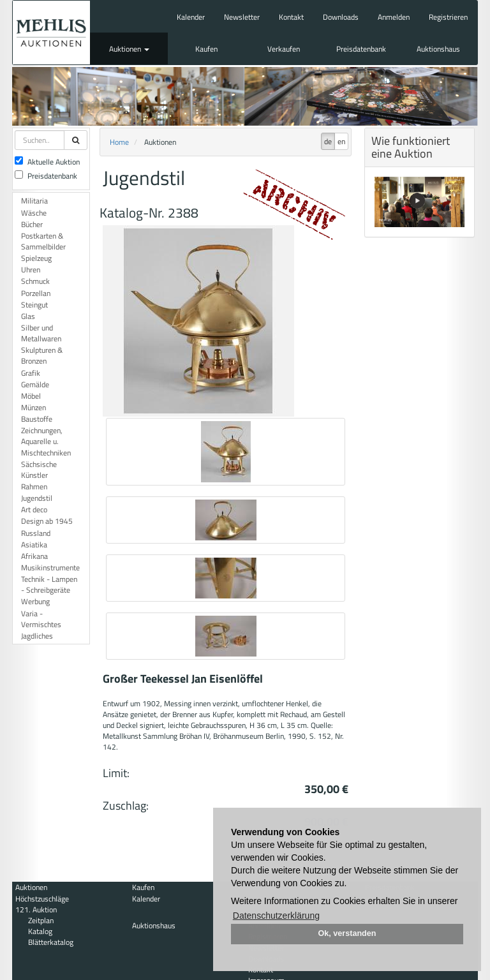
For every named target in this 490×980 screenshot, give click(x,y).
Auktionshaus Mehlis (51, 33)
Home (119, 142)
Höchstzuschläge (42, 899)
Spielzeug (36, 258)
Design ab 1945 (47, 521)
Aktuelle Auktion (47, 162)
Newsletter (242, 17)
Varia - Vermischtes (41, 619)
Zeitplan (41, 920)
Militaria (34, 201)
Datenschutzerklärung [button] (276, 916)
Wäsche (34, 213)
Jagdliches (37, 636)
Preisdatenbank (361, 49)
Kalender (191, 17)
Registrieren (448, 17)
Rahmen (34, 486)
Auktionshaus (438, 49)
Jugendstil (37, 498)
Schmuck (35, 281)
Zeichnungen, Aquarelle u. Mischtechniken (46, 441)
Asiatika (34, 545)
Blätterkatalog (51, 942)
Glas (28, 316)
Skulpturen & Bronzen (42, 355)
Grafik (31, 373)
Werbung (35, 601)
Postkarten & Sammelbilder (43, 241)
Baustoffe (37, 419)
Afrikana (34, 556)
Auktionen (129, 49)
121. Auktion (36, 909)
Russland (36, 533)
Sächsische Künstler (39, 470)
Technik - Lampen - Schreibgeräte (49, 584)
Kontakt (291, 17)
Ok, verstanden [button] (347, 933)
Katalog (40, 931)
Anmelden (394, 17)
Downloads (341, 17)
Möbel (31, 396)
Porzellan (36, 293)
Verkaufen (284, 49)
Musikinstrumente (50, 568)
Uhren (31, 270)
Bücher (32, 224)
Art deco (34, 509)
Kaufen (206, 49)
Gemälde (35, 384)
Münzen (33, 407)
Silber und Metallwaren (41, 333)
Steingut (34, 305)
